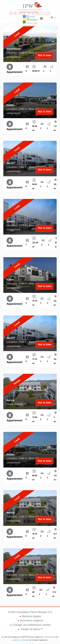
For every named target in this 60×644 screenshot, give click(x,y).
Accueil (30, 8)
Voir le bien (45, 55)
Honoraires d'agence (32, 620)
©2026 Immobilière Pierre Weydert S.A (30, 612)
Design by (32, 629)
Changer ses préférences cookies (32, 625)
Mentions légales (32, 616)
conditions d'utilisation (21, 640)
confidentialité (48, 637)
